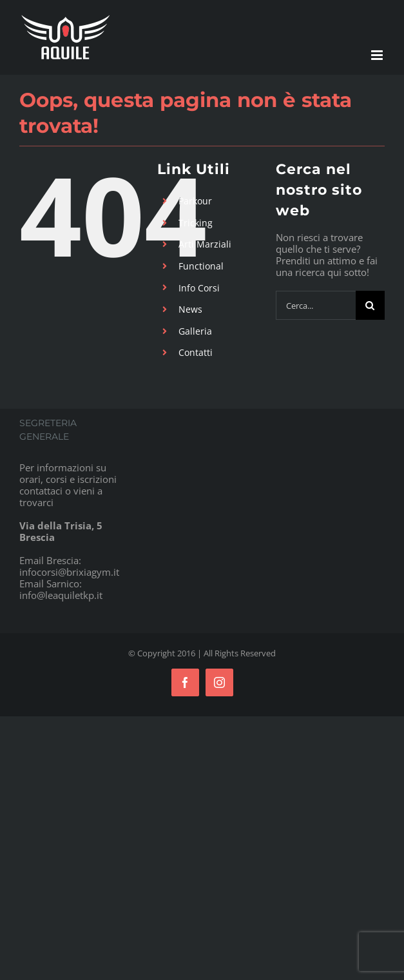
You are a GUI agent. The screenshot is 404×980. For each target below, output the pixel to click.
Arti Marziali (205, 244)
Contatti (196, 352)
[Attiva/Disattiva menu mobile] (378, 55)
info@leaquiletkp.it (61, 595)
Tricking (196, 223)
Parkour (195, 201)
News (190, 309)
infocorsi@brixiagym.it (69, 572)
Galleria (195, 331)
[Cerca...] (316, 305)
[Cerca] (370, 305)
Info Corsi (199, 288)
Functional (201, 266)
